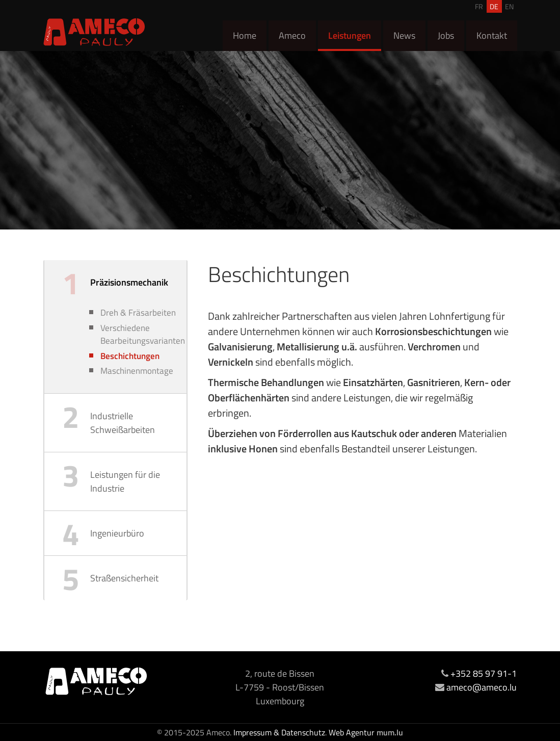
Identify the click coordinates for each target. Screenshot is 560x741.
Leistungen (350, 35)
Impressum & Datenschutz (279, 732)
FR (479, 6)
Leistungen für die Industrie (125, 481)
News (404, 35)
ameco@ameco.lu (482, 687)
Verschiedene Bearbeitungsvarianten (141, 335)
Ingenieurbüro (117, 533)
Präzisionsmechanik (129, 282)
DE (494, 6)
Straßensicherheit (124, 578)
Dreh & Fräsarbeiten (138, 313)
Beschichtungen (130, 356)
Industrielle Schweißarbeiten (123, 423)
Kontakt (492, 35)
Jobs (446, 35)
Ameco (292, 35)
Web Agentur (352, 732)
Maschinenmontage (137, 371)
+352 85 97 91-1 (484, 673)
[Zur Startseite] (94, 32)
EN (509, 6)
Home (245, 35)
